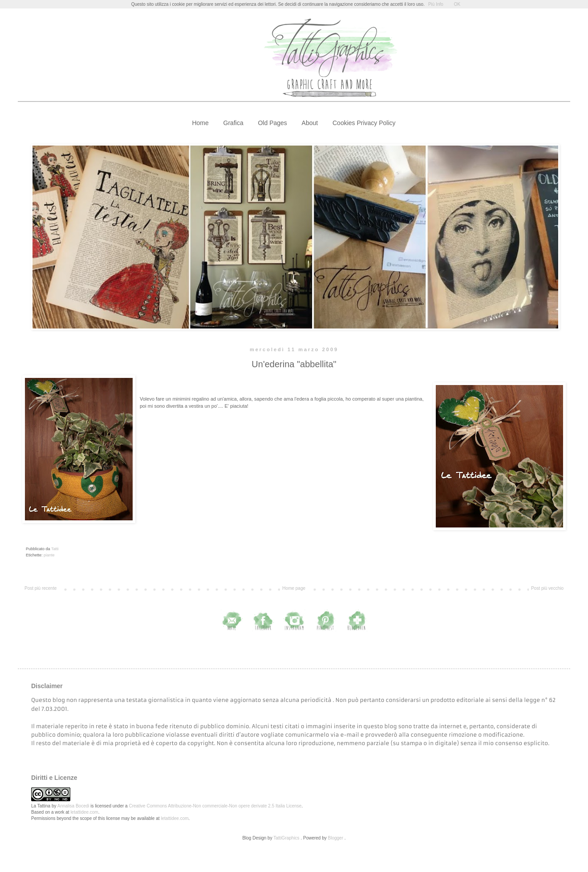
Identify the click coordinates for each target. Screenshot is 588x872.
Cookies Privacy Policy (364, 123)
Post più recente (41, 588)
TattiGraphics (286, 838)
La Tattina (41, 806)
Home (200, 123)
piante (49, 555)
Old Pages (272, 123)
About (310, 123)
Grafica (233, 123)
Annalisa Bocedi (73, 806)
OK (457, 4)
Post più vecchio (547, 588)
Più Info (436, 4)
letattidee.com (84, 812)
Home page (294, 588)
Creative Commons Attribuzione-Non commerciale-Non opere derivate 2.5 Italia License (215, 806)
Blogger (336, 838)
